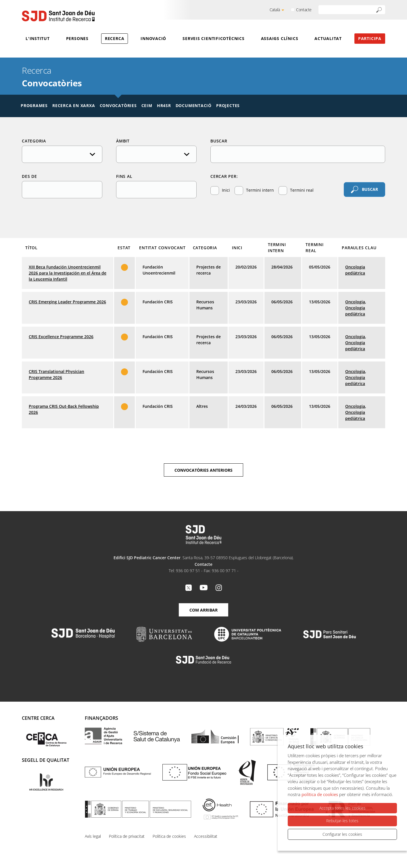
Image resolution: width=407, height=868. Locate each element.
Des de (29, 176)
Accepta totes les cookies (342, 808)
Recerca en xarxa (74, 105)
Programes (34, 105)
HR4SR (164, 105)
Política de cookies (169, 836)
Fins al (124, 176)
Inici (220, 191)
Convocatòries (118, 105)
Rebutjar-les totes (342, 821)
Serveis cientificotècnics (214, 38)
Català (275, 10)
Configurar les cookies (342, 834)
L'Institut (38, 38)
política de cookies (320, 795)
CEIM (147, 105)
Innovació (153, 38)
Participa (370, 38)
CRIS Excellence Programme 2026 (61, 337)
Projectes (228, 105)
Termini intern (254, 191)
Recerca (115, 38)
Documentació (194, 105)
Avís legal (93, 836)
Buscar (219, 141)
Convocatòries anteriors (203, 470)
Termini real (296, 191)
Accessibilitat (206, 836)
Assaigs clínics (280, 38)
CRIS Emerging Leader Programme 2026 (67, 302)
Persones (77, 38)
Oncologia (355, 302)
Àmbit (123, 141)
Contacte (304, 10)
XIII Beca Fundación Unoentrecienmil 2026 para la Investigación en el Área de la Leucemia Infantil (68, 273)
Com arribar (203, 610)
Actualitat (328, 38)
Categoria (34, 141)
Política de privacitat (127, 836)
